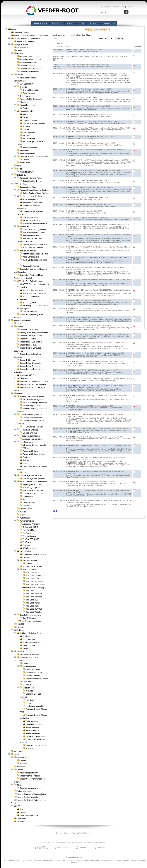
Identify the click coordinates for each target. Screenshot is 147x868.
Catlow (19, 51)
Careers (67, 833)
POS (18, 806)
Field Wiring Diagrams (31, 488)
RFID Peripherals (29, 548)
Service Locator (106, 7)
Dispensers (21, 767)
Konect (22, 515)
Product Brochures (27, 105)
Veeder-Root (21, 821)
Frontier (26, 108)
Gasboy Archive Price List (30, 776)
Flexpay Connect (29, 536)
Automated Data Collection (33, 202)
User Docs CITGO (33, 579)
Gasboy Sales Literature (29, 72)
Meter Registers (123, 861)
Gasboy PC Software (28, 360)
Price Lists (24, 102)
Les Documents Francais (33, 427)
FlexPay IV (27, 542)
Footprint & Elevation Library (34, 491)
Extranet (129, 7)
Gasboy (20, 54)
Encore (25, 117)
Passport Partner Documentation (27, 38)
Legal (82, 833)
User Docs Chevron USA (36, 576)
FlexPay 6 (26, 533)
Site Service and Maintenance (35, 224)
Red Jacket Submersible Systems (47, 861)
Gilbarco (20, 75)
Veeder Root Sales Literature (31, 281)
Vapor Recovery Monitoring (30, 621)
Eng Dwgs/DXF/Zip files (32, 485)
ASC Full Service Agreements (34, 400)
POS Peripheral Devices (32, 566)
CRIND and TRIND (30, 527)
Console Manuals (33, 676)
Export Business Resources (31, 415)
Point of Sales (25, 551)
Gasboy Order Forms (28, 63)
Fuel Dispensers (26, 442)
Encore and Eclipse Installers (34, 454)
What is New (25, 163)
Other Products (29, 132)
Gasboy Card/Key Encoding (31, 336)
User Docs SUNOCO (34, 609)
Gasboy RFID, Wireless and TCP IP (34, 381)
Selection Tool (28, 688)
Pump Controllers (30, 645)
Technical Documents (25, 41)
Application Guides (21, 32)
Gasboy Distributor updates (30, 60)
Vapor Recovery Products (33, 248)
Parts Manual (25, 518)
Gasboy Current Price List (30, 57)
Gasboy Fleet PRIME (28, 345)
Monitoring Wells (29, 302)
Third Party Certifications (35, 736)
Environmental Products (29, 654)
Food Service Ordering (29, 430)
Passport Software (30, 560)
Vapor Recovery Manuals (36, 746)
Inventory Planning (30, 217)
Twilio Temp (18, 752)
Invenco (20, 627)
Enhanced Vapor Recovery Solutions (34, 190)
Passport (26, 136)
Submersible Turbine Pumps (31, 178)
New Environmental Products (34, 233)
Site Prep (26, 506)
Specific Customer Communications (34, 157)
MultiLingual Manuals (34, 706)
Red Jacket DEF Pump (32, 181)
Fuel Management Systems (34, 123)
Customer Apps (23, 758)
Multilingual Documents (32, 642)
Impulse (26, 129)
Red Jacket (21, 175)
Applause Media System (32, 439)
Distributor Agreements (32, 406)
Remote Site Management (30, 615)
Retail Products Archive (29, 815)
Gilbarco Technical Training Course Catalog (31, 35)
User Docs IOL (32, 591)
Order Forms (25, 96)
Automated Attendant (31, 524)
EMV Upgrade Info (27, 84)
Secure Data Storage (31, 220)
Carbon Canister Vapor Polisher (35, 193)
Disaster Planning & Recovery (35, 403)
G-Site (22, 809)
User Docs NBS (32, 600)
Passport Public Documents (31, 99)
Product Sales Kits (27, 111)
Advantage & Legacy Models (34, 445)
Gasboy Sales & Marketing (30, 69)
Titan (24, 472)
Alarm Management (30, 199)
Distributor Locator (119, 7)
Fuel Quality (30, 700)
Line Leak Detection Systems (73, 861)
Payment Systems (30, 148)
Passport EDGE (29, 139)
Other (19, 166)
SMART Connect (29, 618)
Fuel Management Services (31, 196)
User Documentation (31, 570)
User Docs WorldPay (34, 612)
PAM (24, 500)
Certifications (28, 636)
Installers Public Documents (34, 494)
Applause (26, 114)
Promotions (24, 151)
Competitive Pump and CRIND (35, 554)
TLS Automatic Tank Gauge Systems (18, 861)
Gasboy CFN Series (28, 339)
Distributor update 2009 (29, 773)
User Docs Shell (32, 606)
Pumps (25, 648)
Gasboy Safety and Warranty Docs (33, 384)
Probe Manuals (32, 721)
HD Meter (26, 126)
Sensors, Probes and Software (35, 245)
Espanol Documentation (32, 418)
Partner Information (24, 791)
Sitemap (89, 833)
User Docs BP (31, 573)
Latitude (26, 463)
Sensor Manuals (32, 727)
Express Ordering (30, 120)
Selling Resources (21, 44)
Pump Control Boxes (31, 257)
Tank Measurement (30, 312)
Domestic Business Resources (32, 397)
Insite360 (20, 624)
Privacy (75, 833)
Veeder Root (21, 184)
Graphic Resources (30, 90)
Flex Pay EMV (28, 530)
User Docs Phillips (33, 603)
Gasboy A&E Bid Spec (28, 330)
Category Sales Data (28, 187)
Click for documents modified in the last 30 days (73, 35)
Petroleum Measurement (32, 236)
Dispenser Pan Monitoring (33, 290)
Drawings (29, 691)
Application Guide (33, 670)
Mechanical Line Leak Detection (35, 254)
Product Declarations (34, 724)
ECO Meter (27, 448)
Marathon (23, 764)
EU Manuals (27, 685)
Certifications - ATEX (34, 673)
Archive (16, 755)
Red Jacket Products (28, 251)
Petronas (26, 545)
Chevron (26, 160)
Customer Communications (30, 788)
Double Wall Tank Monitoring (34, 293)
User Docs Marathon (34, 597)
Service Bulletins (32, 730)
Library (13, 29)
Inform (28, 703)
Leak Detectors (29, 639)
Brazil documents (23, 47)
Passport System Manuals (27, 797)
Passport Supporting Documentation (31, 794)
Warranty (29, 749)
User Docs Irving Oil (34, 594)
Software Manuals (33, 733)
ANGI (19, 324)
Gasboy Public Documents (30, 366)
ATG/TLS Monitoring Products (35, 230)
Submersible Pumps (31, 266)
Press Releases (29, 93)
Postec (19, 169)
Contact (59, 833)
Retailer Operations (27, 154)
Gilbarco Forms (26, 509)
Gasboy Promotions (27, 66)
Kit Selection (28, 497)
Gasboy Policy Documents (30, 363)
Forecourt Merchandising (30, 436)
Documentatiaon (29, 667)
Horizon (26, 460)
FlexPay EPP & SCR (31, 539)
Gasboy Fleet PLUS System (31, 342)
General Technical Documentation (33, 481)
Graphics (23, 87)
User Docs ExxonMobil (35, 582)
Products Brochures (27, 227)
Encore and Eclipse (30, 451)
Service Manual (29, 503)
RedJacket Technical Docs (30, 633)
